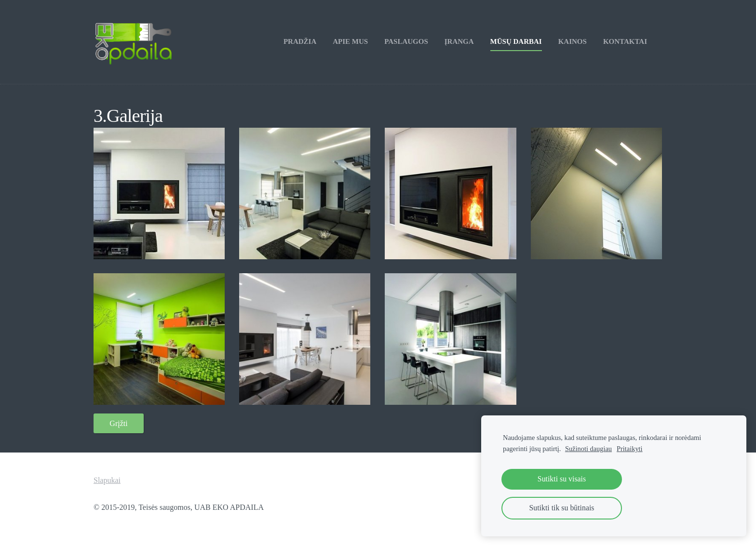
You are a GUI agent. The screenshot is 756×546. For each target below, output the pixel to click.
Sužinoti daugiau (588, 449)
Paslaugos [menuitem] (406, 41)
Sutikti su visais (562, 479)
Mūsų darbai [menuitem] (516, 41)
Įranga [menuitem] (459, 41)
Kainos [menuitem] (573, 41)
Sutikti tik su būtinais (562, 508)
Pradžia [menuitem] (300, 41)
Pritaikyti (630, 449)
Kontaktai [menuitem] (625, 41)
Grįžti (118, 423)
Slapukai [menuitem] (107, 480)
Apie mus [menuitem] (350, 41)
